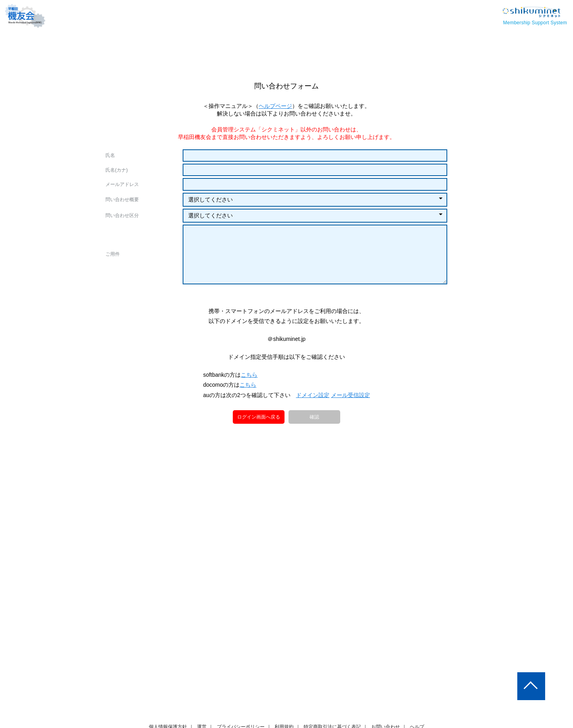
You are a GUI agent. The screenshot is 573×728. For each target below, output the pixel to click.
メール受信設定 (350, 434)
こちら (250, 414)
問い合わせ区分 (122, 215)
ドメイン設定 (313, 434)
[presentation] (286, 310)
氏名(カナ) (117, 170)
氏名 (110, 155)
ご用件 (113, 254)
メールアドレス (122, 184)
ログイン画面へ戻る (259, 456)
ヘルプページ (276, 106)
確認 (314, 456)
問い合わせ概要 (122, 200)
